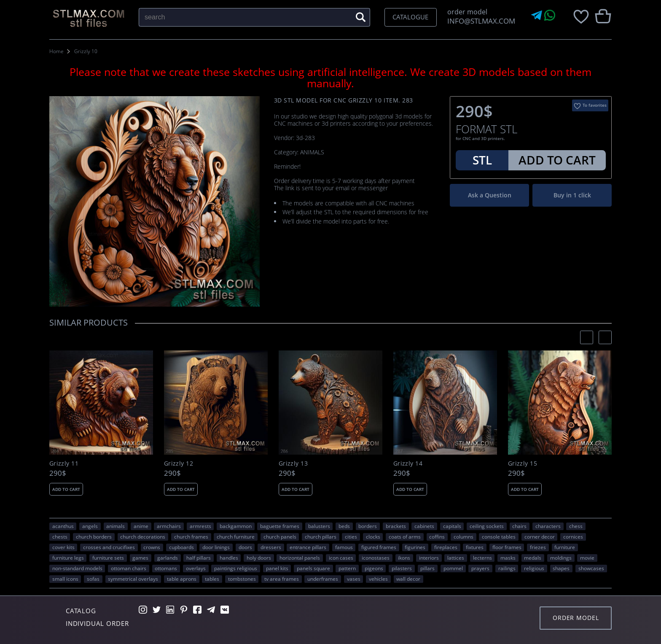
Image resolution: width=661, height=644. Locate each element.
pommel (453, 568)
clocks (373, 536)
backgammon (236, 526)
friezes (538, 547)
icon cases (341, 558)
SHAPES (561, 568)
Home (56, 51)
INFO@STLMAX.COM (480, 21)
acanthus (63, 526)
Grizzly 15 (523, 463)
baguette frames (280, 526)
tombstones (242, 579)
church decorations (143, 536)
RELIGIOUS (534, 568)
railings (507, 568)
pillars (427, 568)
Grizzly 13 (293, 463)
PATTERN (347, 568)
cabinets (424, 526)
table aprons (182, 579)
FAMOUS (344, 547)
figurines (415, 547)
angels (90, 526)
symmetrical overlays (133, 579)
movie (587, 558)
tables (212, 579)
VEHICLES (378, 579)
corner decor (540, 536)
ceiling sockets (487, 526)
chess (576, 526)
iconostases (376, 558)
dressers (271, 547)
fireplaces (446, 547)
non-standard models (77, 568)
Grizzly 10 (86, 51)
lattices (456, 558)
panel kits (277, 568)
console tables (499, 536)
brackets (396, 526)
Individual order (97, 623)
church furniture (236, 536)
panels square (313, 568)
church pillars (321, 536)
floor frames (507, 547)
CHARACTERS (548, 526)
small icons (65, 579)
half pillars (199, 558)
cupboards (181, 547)
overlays (196, 568)
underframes (323, 579)
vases (354, 579)
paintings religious (236, 568)
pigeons (374, 568)
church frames (191, 536)
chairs (519, 526)
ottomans (166, 568)
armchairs (169, 526)
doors (245, 547)
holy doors (259, 558)
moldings (561, 558)
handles (229, 558)
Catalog (81, 611)
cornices (573, 536)
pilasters (402, 568)
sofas (93, 579)
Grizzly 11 (64, 463)
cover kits (63, 547)
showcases (591, 568)
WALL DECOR (408, 579)
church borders (94, 536)
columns (464, 536)
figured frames (379, 547)
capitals (452, 526)
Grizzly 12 (179, 463)
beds (344, 526)
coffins (437, 536)
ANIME (141, 526)
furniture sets (108, 558)
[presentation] (587, 337)
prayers (480, 568)
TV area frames (282, 579)
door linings (216, 547)
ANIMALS (116, 526)
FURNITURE (565, 547)
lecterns (482, 558)
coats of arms (405, 536)
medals (533, 558)
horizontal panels (300, 558)
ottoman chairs (129, 568)
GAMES (140, 558)
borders (368, 526)
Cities (351, 536)
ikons (404, 558)
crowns (152, 547)
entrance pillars (308, 547)
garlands (168, 558)
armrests (200, 526)
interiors (429, 558)
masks (508, 558)
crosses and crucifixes (109, 547)
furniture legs (68, 558)
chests (60, 536)
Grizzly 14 (408, 463)
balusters (319, 526)
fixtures (475, 547)
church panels (280, 536)
